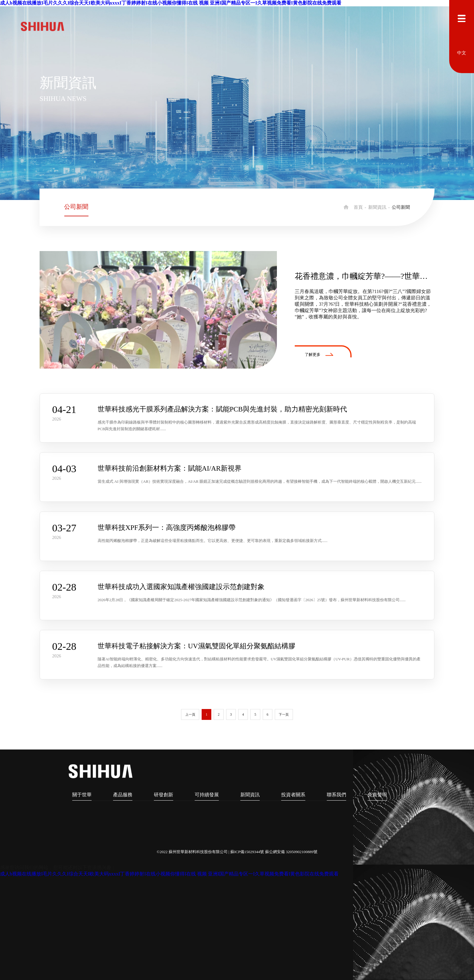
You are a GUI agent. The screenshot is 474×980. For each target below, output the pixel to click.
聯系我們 (336, 795)
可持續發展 (207, 795)
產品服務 (123, 795)
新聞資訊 (377, 207)
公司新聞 (76, 207)
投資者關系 (293, 795)
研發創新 (164, 795)
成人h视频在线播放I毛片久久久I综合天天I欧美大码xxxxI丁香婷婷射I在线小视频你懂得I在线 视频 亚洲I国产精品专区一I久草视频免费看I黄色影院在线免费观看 (171, 3)
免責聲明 (377, 795)
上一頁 (190, 714)
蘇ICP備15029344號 (247, 852)
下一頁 (284, 714)
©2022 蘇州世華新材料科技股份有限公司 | (193, 852)
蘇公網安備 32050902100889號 (291, 852)
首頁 (358, 207)
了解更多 (319, 355)
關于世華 (82, 795)
